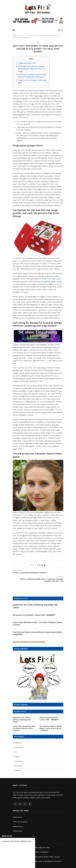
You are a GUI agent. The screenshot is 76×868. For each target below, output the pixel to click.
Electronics (19, 766)
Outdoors (18, 770)
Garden (17, 757)
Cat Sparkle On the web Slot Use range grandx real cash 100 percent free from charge (31, 69)
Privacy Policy (17, 826)
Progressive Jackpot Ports (27, 63)
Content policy (18, 831)
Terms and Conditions (20, 822)
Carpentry (18, 743)
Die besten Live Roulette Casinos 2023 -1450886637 (34, 615)
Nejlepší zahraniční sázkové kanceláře (29, 642)
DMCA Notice (17, 817)
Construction (19, 747)
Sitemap (16, 836)
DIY (22, 35)
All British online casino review (50, 279)
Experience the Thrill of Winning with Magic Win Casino (35, 606)
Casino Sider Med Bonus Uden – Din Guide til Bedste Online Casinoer (37, 624)
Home (15, 35)
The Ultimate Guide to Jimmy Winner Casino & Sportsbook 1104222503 (37, 633)
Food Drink (19, 761)
